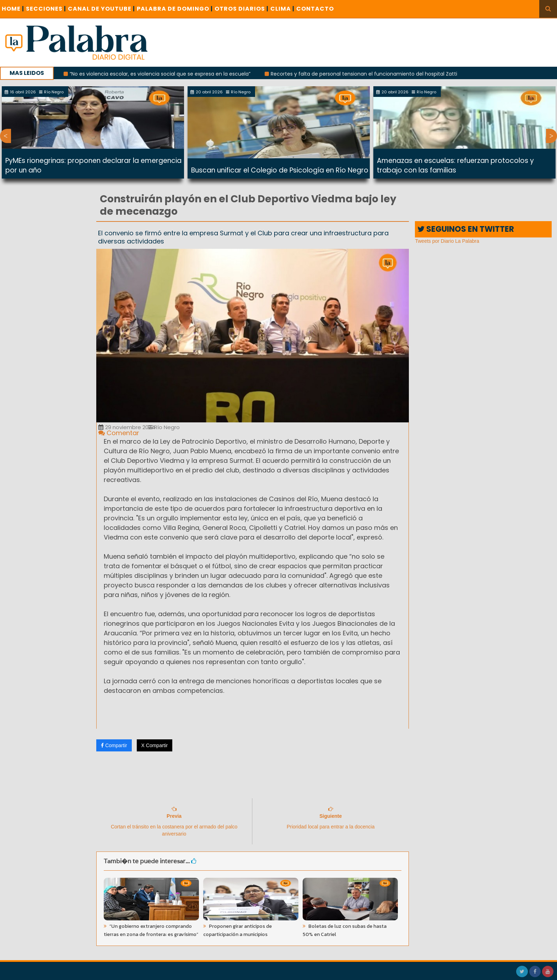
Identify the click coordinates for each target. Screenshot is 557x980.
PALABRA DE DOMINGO (175, 9)
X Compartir (155, 745)
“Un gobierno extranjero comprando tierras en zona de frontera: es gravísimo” (151, 930)
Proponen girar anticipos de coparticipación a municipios (237, 930)
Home (13, 9)
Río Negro (164, 427)
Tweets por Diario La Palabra (447, 241)
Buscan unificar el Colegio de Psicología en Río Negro (280, 170)
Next (551, 136)
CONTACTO (315, 9)
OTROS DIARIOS (242, 9)
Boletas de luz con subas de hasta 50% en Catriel (345, 930)
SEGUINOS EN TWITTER (466, 229)
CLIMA (282, 9)
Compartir (114, 745)
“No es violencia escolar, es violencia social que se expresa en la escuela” (165, 74)
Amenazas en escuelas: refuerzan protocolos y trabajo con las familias (455, 165)
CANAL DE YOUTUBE (101, 9)
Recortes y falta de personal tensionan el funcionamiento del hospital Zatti (369, 74)
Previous (6, 136)
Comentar (119, 433)
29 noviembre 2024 (127, 427)
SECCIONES (46, 9)
